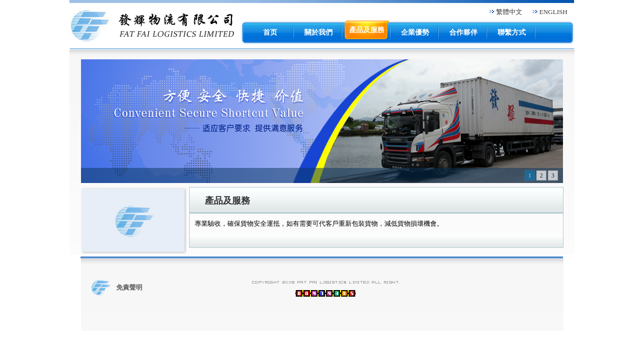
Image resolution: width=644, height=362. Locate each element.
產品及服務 (227, 201)
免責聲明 (129, 287)
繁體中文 (509, 12)
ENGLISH (553, 12)
